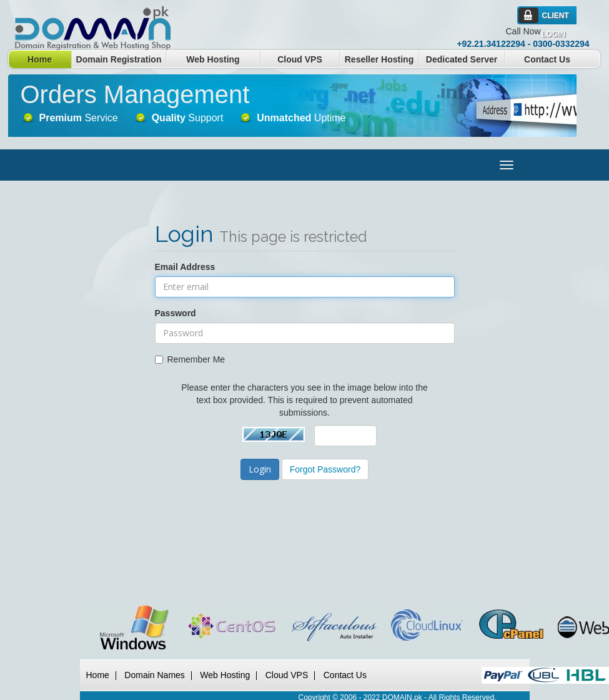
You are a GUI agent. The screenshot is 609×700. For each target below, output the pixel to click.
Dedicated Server (462, 59)
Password (176, 313)
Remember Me (190, 359)
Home (40, 59)
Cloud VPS (300, 59)
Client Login (556, 18)
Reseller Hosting (379, 59)
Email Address (185, 267)
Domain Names (154, 675)
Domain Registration (119, 59)
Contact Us (547, 59)
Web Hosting (213, 59)
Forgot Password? (325, 469)
